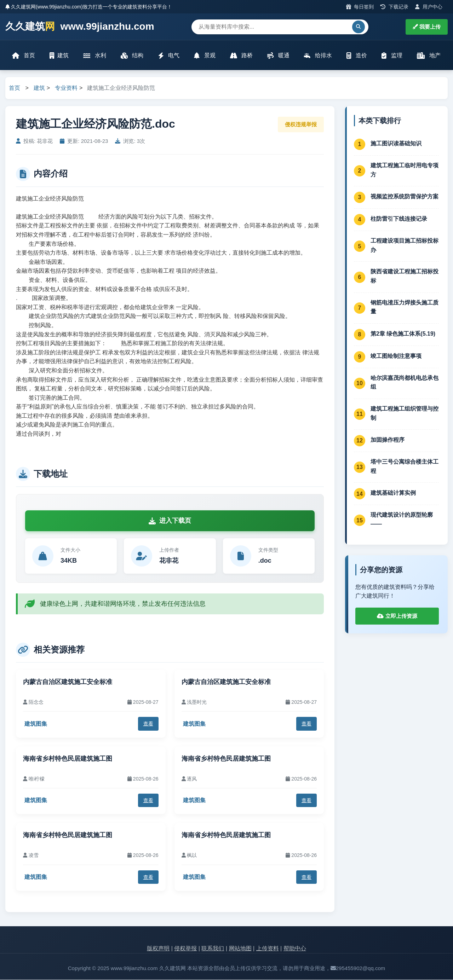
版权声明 (158, 949)
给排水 (318, 56)
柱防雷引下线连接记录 (399, 219)
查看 (148, 724)
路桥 (241, 56)
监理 (392, 56)
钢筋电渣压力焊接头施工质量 (405, 308)
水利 (95, 56)
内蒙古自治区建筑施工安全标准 (68, 682)
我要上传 (427, 27)
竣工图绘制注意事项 (396, 356)
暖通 (278, 56)
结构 (132, 56)
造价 (356, 56)
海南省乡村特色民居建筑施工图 (68, 759)
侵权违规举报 (301, 125)
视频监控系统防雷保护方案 (405, 197)
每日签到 (360, 7)
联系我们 (213, 949)
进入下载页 (170, 521)
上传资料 (268, 949)
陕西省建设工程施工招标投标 (405, 277)
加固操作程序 (388, 440)
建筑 (59, 56)
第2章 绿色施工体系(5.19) (403, 334)
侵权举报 (185, 949)
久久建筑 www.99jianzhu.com (80, 27)
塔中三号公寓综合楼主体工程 (405, 467)
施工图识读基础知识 (396, 144)
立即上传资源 (397, 616)
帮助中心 (295, 949)
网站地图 (240, 949)
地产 (428, 56)
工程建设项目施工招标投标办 (405, 246)
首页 (24, 56)
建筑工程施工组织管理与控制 (405, 414)
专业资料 (66, 89)
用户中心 (429, 7)
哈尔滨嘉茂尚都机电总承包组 (405, 383)
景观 (205, 56)
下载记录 (394, 7)
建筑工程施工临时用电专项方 (405, 170)
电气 (169, 56)
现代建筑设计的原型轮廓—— (402, 520)
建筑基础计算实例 (393, 493)
